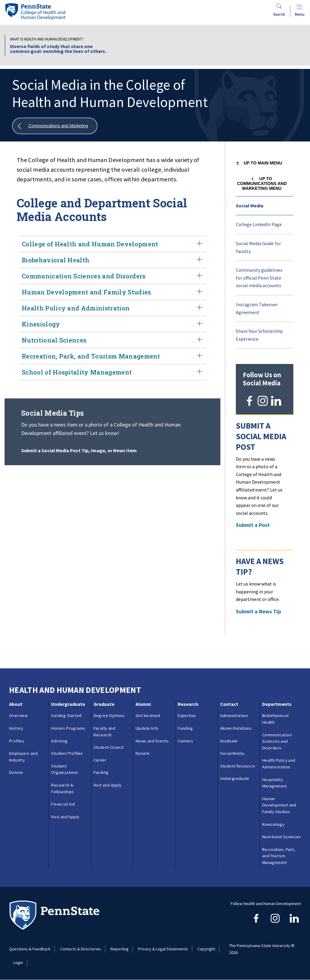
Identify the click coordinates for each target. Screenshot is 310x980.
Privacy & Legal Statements (163, 949)
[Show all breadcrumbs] (55, 126)
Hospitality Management (275, 783)
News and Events (152, 741)
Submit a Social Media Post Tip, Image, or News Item (79, 450)
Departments (277, 704)
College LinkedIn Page (259, 224)
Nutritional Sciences (112, 340)
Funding (101, 772)
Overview (18, 716)
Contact (229, 704)
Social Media (250, 206)
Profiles (17, 741)
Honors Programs (68, 728)
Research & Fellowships (63, 788)
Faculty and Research (104, 732)
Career (100, 760)
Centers (185, 741)
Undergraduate (68, 704)
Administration (234, 716)
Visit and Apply (65, 817)
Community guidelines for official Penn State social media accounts (259, 278)
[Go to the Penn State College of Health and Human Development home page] (35, 11)
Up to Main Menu (263, 163)
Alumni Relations (236, 728)
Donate (16, 772)
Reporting (120, 949)
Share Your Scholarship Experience (259, 335)
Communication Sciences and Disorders (112, 276)
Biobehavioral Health (112, 260)
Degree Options (109, 716)
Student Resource (237, 766)
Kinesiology (112, 324)
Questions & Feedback (30, 949)
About (16, 704)
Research (188, 704)
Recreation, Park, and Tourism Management (112, 356)
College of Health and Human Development (112, 244)
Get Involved (148, 716)
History (16, 728)
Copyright (206, 949)
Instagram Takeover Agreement (257, 308)
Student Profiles (67, 753)
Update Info (147, 728)
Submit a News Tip (258, 611)
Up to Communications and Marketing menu (262, 183)
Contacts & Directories (81, 949)
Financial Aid (63, 804)
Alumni (143, 704)
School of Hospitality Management (112, 372)
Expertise (187, 716)
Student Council (109, 747)
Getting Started (66, 716)
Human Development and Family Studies (112, 292)
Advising (59, 741)
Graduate (104, 704)
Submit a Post (253, 525)
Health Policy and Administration (112, 308)
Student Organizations (65, 769)
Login (18, 962)
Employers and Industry (23, 757)
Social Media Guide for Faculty (258, 247)
